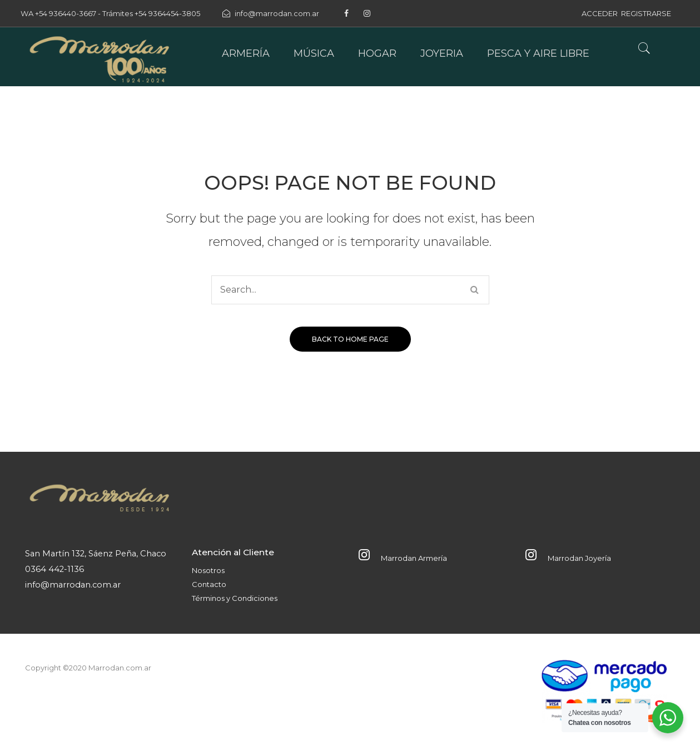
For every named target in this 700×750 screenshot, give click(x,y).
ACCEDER (600, 13)
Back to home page (350, 339)
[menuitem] (246, 54)
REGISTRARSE (646, 13)
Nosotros (208, 570)
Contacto (209, 584)
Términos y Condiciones (235, 598)
